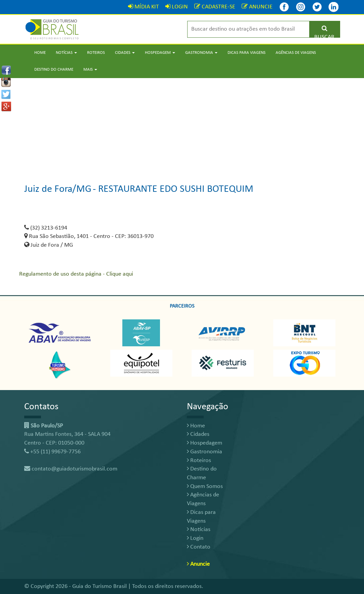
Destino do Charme (54, 69)
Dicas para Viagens (247, 53)
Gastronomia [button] (201, 53)
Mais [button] (90, 69)
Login (195, 538)
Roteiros (96, 53)
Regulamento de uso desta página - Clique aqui (76, 274)
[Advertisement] (182, 125)
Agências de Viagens (296, 53)
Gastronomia (205, 452)
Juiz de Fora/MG (58, 189)
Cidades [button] (125, 53)
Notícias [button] (66, 53)
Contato (199, 547)
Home (40, 53)
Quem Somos (205, 486)
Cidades (198, 434)
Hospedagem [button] (160, 53)
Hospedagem (205, 443)
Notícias (199, 530)
